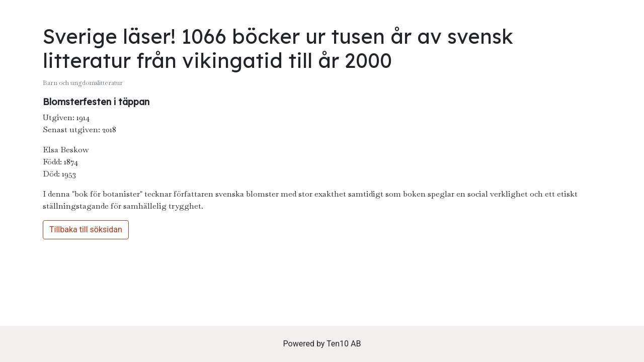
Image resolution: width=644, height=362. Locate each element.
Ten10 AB (344, 344)
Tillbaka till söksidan (86, 230)
